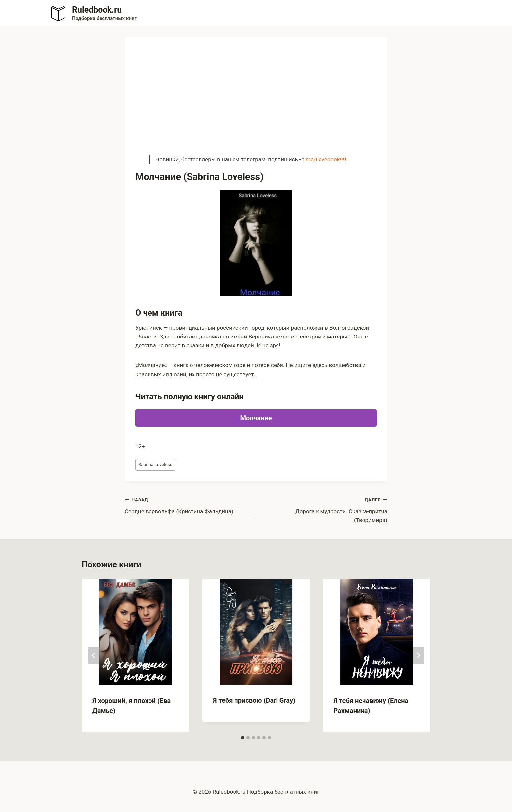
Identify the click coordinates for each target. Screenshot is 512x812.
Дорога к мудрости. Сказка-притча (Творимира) (324, 509)
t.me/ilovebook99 (324, 159)
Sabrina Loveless (155, 464)
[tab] (243, 738)
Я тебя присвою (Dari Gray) (254, 700)
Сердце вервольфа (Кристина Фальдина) (188, 505)
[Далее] (418, 655)
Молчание (256, 418)
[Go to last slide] (94, 655)
